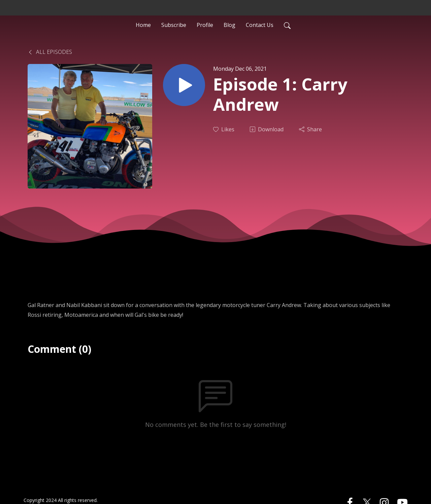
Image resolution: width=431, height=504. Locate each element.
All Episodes (50, 52)
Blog (229, 25)
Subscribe (174, 25)
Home (143, 25)
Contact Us (260, 25)
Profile (205, 25)
